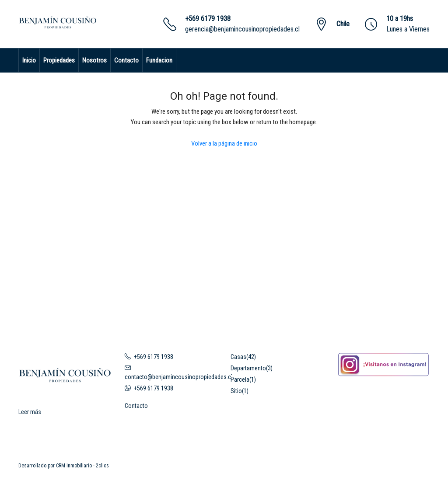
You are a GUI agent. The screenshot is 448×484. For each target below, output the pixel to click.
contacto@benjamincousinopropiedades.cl (178, 377)
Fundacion (159, 60)
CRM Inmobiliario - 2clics (82, 466)
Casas (238, 357)
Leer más (30, 412)
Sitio (236, 391)
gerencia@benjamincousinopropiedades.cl (242, 29)
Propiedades (59, 60)
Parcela (240, 380)
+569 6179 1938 (208, 19)
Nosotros (94, 60)
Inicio (29, 60)
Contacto (126, 60)
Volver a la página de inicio (224, 143)
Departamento (248, 368)
